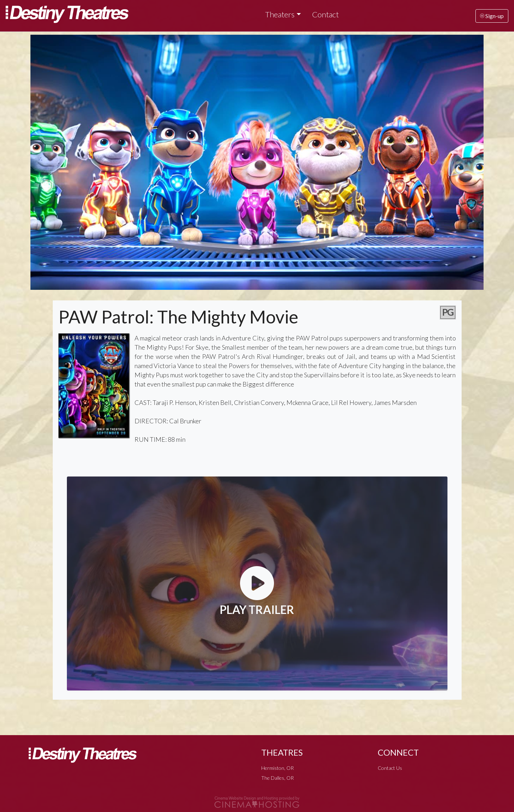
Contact (325, 14)
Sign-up (492, 16)
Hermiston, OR (278, 768)
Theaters (280, 14)
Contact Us (390, 768)
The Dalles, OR (278, 778)
